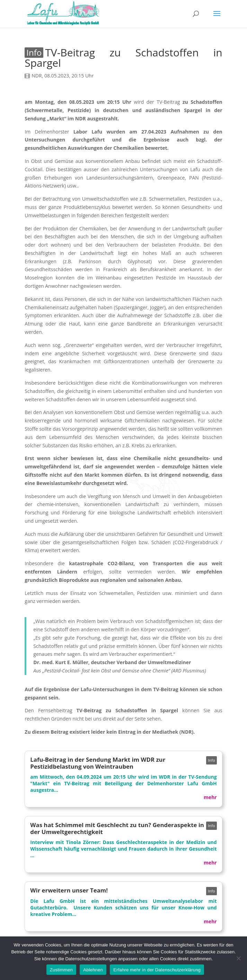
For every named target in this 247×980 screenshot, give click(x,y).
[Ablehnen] (238, 958)
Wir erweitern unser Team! (69, 890)
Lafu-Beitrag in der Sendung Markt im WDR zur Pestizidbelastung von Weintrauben (98, 763)
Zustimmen (61, 970)
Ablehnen (93, 970)
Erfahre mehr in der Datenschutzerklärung (157, 970)
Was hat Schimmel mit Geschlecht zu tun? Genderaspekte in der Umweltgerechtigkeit (117, 828)
